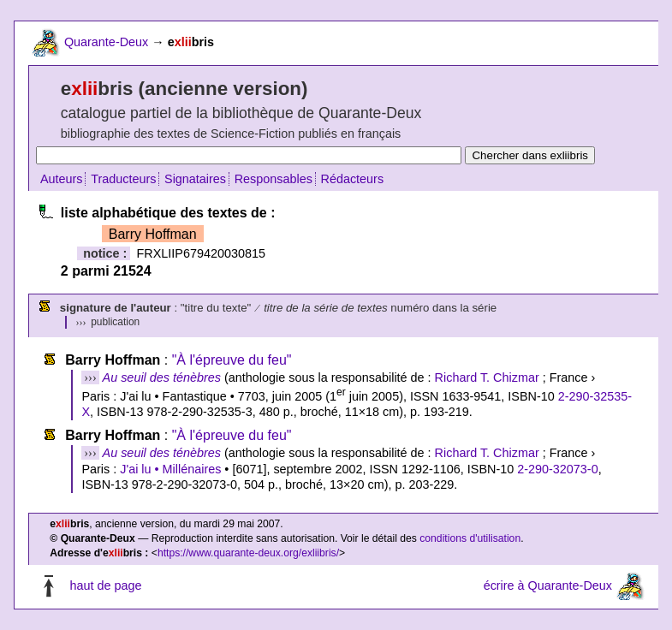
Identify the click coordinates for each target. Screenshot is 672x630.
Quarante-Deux (106, 42)
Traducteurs (123, 179)
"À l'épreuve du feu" (232, 360)
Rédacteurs (353, 179)
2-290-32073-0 (557, 469)
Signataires (195, 179)
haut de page (105, 585)
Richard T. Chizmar (487, 377)
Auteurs (62, 179)
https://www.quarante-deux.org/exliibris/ (248, 553)
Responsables (274, 179)
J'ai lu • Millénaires (170, 469)
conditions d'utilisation (470, 538)
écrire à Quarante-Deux (548, 585)
